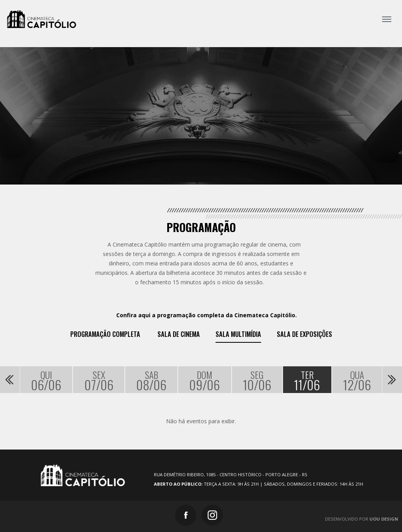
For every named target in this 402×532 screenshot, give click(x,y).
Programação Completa (105, 334)
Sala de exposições (304, 334)
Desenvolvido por (362, 519)
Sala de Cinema (179, 334)
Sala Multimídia (238, 334)
